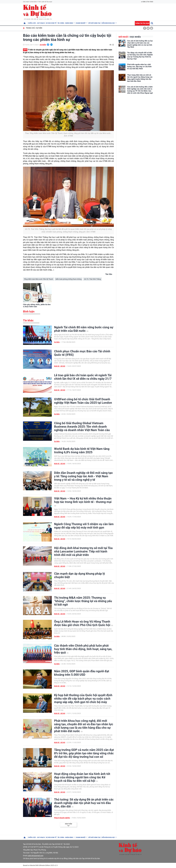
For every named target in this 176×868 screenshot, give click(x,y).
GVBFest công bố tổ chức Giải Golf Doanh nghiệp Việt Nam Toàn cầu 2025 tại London (83, 401)
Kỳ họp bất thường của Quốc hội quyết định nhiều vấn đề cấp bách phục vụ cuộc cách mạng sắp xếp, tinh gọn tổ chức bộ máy (83, 699)
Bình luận (29, 312)
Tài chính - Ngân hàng (65, 23)
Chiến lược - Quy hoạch (36, 23)
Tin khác (28, 320)
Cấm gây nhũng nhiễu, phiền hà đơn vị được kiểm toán (37, 306)
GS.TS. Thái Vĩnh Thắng (92, 279)
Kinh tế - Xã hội (60, 366)
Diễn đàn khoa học (108, 23)
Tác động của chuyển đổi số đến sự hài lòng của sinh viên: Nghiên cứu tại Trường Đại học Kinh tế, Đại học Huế (140, 56)
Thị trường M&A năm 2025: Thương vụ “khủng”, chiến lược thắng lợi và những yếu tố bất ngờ (83, 601)
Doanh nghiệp (81, 23)
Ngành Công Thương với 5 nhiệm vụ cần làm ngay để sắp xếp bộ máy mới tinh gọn (84, 526)
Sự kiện (39, 28)
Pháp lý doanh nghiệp (62, 818)
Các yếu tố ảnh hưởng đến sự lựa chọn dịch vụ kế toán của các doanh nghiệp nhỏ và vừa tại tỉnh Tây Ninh (140, 44)
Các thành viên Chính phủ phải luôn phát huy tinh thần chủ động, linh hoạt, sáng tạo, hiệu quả (83, 649)
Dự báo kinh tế (51, 23)
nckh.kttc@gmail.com (35, 856)
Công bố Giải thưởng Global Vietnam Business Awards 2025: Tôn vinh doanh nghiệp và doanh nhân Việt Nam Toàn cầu (82, 427)
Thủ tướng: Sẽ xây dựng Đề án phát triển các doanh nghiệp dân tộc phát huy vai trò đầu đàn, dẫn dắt (84, 803)
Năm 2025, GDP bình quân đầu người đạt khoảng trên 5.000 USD (82, 673)
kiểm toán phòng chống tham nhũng (69, 279)
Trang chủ (30, 28)
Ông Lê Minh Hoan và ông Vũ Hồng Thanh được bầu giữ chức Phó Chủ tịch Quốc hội (84, 623)
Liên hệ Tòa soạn (47, 2)
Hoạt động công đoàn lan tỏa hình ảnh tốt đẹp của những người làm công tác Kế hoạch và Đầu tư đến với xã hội (82, 777)
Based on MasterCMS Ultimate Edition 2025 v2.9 (40, 865)
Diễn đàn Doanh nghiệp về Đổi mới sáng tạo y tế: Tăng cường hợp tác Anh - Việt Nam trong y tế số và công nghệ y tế (83, 476)
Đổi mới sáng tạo (94, 23)
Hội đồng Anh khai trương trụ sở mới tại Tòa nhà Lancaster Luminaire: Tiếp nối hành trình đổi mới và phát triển (83, 551)
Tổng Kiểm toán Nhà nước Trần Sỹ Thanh (39, 279)
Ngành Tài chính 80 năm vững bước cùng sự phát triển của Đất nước (84, 329)
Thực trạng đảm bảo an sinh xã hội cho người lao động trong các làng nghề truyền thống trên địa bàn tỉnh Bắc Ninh (140, 78)
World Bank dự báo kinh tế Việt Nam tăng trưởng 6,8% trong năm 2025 (82, 450)
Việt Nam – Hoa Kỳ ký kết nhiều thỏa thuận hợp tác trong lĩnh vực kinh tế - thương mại (83, 502)
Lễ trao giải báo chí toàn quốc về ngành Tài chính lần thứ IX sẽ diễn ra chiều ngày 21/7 (83, 377)
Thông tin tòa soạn (142, 23)
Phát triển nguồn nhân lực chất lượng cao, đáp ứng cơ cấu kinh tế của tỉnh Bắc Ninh (139, 67)
